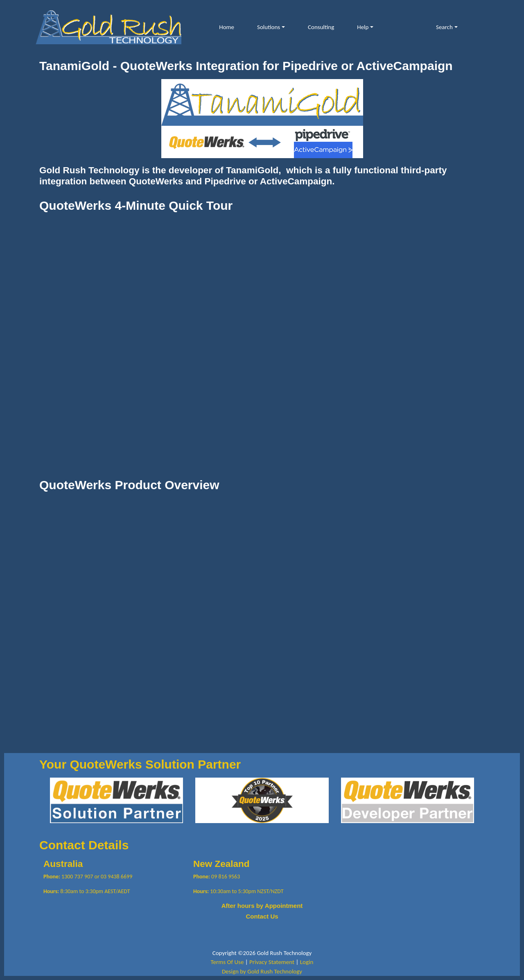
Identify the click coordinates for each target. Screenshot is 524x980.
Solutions (269, 27)
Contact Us (262, 916)
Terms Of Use (227, 962)
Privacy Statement (272, 962)
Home (227, 27)
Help (363, 27)
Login (307, 962)
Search (444, 27)
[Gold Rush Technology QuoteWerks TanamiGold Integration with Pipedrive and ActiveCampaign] (108, 26)
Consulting (321, 27)
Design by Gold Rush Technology (262, 971)
